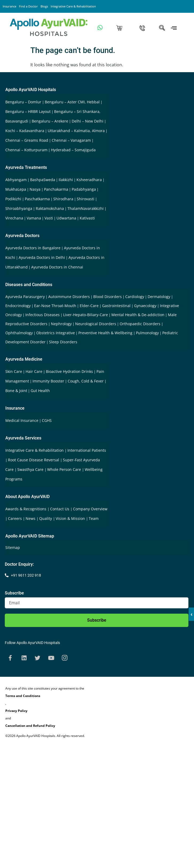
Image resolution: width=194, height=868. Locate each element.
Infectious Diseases (43, 315)
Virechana (14, 218)
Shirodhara (63, 199)
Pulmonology (147, 333)
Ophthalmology (19, 333)
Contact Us (60, 509)
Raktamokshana (50, 208)
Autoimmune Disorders (69, 297)
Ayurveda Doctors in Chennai (57, 267)
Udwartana (66, 218)
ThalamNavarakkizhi (86, 208)
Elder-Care (89, 306)
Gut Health (40, 391)
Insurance (9, 6)
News (31, 518)
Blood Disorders (108, 297)
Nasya (35, 189)
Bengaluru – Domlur (23, 102)
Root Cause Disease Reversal (34, 460)
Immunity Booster (48, 381)
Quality (46, 518)
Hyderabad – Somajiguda (73, 150)
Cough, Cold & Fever (86, 381)
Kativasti (87, 218)
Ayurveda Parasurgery (25, 297)
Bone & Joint (16, 391)
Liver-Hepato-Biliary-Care (86, 315)
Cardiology (135, 297)
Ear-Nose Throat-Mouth (55, 306)
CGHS (47, 420)
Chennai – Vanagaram (71, 140)
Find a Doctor (28, 6)
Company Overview (90, 509)
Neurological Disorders (96, 324)
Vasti (49, 218)
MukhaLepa (16, 189)
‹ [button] (191, 614)
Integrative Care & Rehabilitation (73, 6)
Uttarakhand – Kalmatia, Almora (76, 131)
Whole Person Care (65, 469)
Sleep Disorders (63, 342)
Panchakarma (56, 189)
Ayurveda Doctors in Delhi (42, 257)
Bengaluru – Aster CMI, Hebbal (72, 102)
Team (94, 518)
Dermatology (159, 297)
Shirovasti (86, 199)
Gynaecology (145, 306)
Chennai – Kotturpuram (26, 150)
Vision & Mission (71, 518)
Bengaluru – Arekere (50, 121)
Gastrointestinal (116, 306)
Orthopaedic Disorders (140, 324)
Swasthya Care (31, 469)
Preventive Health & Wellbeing (105, 333)
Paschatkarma (37, 199)
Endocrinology (18, 306)
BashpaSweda (43, 180)
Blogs (44, 6)
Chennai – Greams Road (27, 140)
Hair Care (34, 371)
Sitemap (13, 547)
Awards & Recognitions (26, 509)
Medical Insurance (22, 420)
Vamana (34, 218)
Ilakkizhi (66, 180)
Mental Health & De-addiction (138, 315)
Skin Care (14, 371)
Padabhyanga (84, 189)
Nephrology (61, 324)
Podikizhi (13, 199)
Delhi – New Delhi (88, 121)
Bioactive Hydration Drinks (69, 371)
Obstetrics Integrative (56, 333)
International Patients (87, 450)
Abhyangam (16, 180)
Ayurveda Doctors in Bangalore (33, 248)
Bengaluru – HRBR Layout (28, 111)
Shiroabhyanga (19, 208)
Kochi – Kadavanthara (25, 131)
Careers (15, 518)
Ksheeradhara (89, 180)
